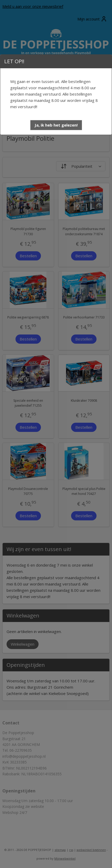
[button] (56, 125)
